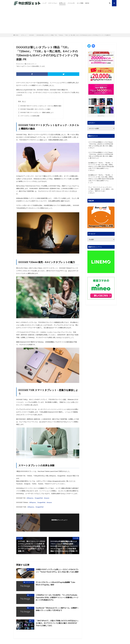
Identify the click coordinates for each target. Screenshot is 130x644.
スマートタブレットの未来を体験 (29, 116)
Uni (91, 148)
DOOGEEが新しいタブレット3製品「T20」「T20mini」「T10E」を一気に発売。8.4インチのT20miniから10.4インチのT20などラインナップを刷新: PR (73, 35)
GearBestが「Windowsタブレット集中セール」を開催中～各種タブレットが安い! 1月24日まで (57, 609)
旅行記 (87, 3)
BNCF (32, 621)
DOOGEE (32, 35)
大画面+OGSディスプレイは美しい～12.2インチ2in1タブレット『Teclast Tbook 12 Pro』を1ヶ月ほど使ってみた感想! (57, 571)
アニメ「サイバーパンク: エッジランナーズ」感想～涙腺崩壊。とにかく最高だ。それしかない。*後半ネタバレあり (101, 189)
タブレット (62, 3)
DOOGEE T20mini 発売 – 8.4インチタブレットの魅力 (34, 109)
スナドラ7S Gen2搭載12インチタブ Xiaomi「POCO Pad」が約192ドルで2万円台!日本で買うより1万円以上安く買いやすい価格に (101, 144)
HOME (17, 35)
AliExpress (30, 498)
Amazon (47, 498)
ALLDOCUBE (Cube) (29, 582)
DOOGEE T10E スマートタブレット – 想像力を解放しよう (36, 112)
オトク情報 (80, 3)
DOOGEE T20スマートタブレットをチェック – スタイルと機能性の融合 (40, 106)
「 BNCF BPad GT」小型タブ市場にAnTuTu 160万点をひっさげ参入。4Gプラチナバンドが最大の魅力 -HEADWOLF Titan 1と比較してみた (57, 623)
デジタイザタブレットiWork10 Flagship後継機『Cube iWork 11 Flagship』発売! (55, 583)
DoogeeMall (39, 498)
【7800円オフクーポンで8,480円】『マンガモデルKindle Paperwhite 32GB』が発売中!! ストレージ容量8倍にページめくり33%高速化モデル (57, 597)
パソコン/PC (71, 3)
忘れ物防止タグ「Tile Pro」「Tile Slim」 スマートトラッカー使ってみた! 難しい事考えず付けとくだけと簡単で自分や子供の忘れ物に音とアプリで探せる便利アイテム (101, 166)
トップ (44, 3)
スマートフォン (53, 3)
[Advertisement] (65, 20)
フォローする (60, 522)
